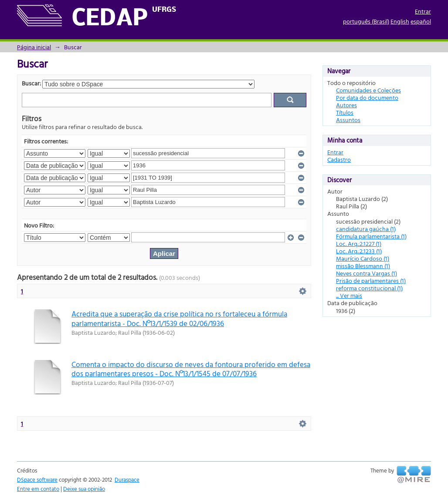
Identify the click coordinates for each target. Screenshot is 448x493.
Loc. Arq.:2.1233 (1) (359, 251)
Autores (346, 105)
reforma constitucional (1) (369, 288)
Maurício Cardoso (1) (363, 258)
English (400, 21)
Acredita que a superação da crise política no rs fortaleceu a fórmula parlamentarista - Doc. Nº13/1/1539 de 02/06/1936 (179, 318)
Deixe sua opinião (84, 489)
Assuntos (348, 120)
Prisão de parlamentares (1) (371, 280)
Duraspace (127, 479)
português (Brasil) (366, 21)
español (421, 21)
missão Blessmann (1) (363, 266)
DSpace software (37, 479)
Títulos (345, 112)
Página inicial (34, 47)
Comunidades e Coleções (368, 90)
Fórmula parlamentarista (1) (371, 236)
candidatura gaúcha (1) (366, 229)
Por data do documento (367, 97)
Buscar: (31, 83)
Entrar (423, 11)
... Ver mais (349, 295)
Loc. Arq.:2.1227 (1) (359, 243)
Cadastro (339, 159)
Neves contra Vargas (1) (367, 273)
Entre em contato (38, 489)
